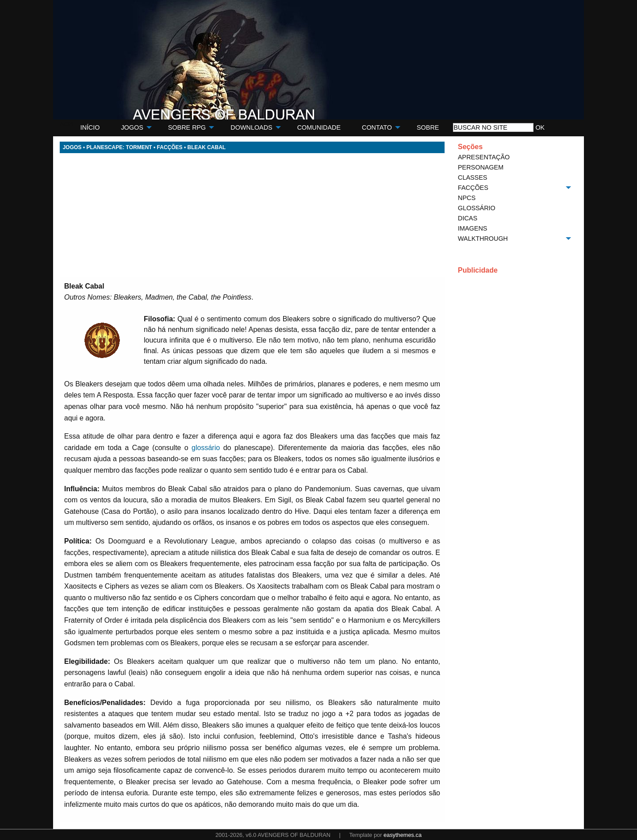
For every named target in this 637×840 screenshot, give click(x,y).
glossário (206, 448)
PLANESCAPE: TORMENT (119, 147)
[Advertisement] (252, 215)
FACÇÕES (170, 147)
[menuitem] (90, 128)
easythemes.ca (403, 835)
